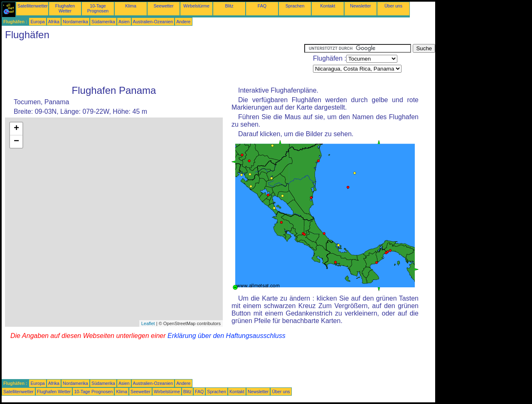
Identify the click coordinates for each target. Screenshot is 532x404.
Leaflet (148, 323)
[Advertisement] (153, 63)
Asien (124, 22)
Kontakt (328, 6)
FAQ (262, 6)
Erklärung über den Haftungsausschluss (227, 336)
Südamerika (103, 22)
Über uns (393, 6)
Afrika (54, 22)
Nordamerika (75, 22)
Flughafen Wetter (65, 8)
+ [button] (16, 129)
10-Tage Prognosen (98, 8)
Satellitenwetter (33, 6)
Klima (131, 6)
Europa (37, 22)
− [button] (16, 142)
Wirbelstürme (196, 6)
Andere (183, 22)
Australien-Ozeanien (153, 22)
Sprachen (295, 6)
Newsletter (360, 6)
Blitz (229, 6)
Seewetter (164, 6)
